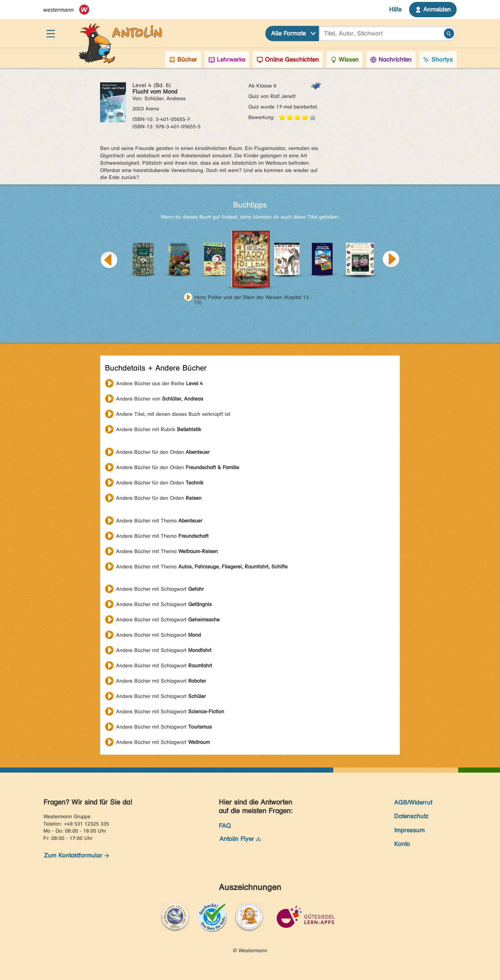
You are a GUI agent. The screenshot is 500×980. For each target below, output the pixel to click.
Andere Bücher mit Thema (159, 521)
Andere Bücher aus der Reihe (159, 383)
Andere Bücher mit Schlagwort (160, 589)
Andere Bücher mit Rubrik (159, 429)
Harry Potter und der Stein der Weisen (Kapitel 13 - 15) (253, 298)
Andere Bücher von (160, 399)
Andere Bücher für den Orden (163, 452)
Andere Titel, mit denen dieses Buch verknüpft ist (173, 414)
